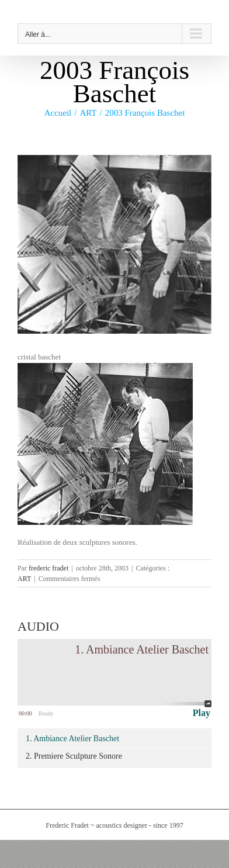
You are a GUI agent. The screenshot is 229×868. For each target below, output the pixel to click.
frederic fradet (48, 568)
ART (24, 579)
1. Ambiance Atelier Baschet (72, 739)
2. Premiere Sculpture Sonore (74, 756)
